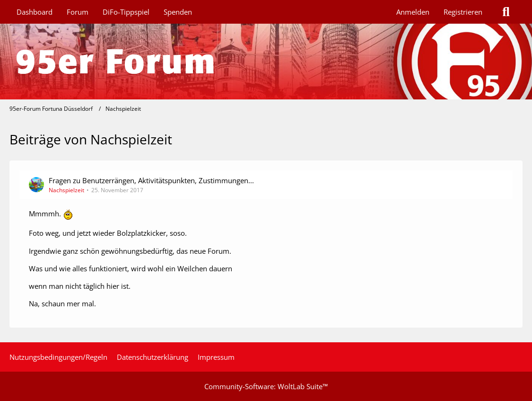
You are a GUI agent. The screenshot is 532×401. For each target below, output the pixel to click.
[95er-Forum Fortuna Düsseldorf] (266, 62)
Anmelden (413, 12)
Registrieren (463, 12)
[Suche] (506, 12)
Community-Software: (266, 386)
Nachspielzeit (66, 190)
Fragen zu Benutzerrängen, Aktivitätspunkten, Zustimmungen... (151, 180)
